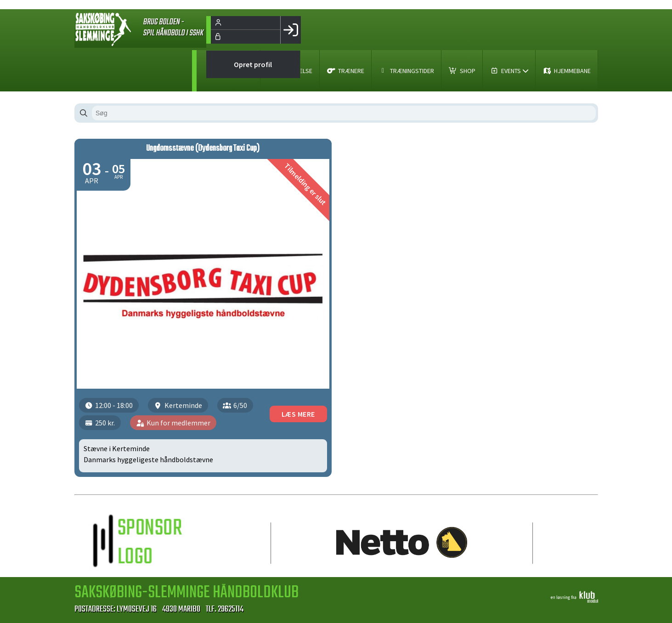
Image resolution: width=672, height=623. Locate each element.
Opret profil (253, 64)
